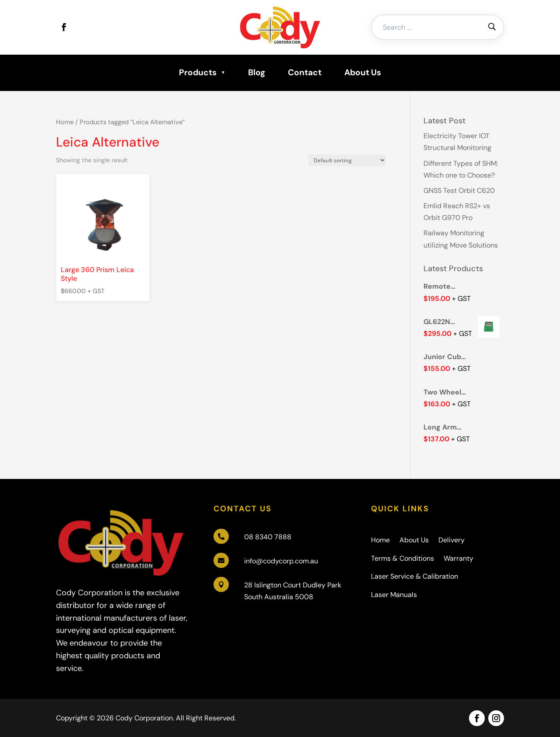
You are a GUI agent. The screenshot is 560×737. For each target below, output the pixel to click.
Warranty (458, 558)
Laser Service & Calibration (415, 576)
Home (65, 122)
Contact (305, 72)
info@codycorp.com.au (281, 561)
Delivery (451, 540)
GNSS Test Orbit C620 (459, 190)
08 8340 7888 (268, 537)
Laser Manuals (394, 595)
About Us (363, 72)
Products (198, 72)
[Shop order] (347, 160)
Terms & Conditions (402, 558)
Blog (257, 72)
